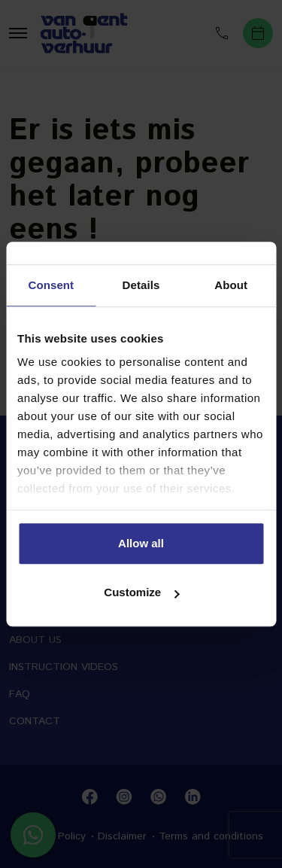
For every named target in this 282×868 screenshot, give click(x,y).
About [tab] (231, 285)
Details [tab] (141, 285)
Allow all (141, 543)
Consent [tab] (51, 285)
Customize (141, 592)
